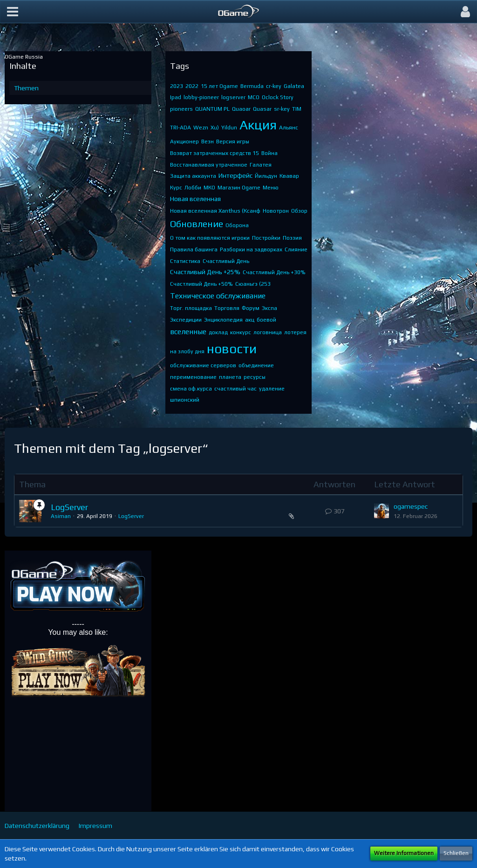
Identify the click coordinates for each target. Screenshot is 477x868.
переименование (193, 377)
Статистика (185, 261)
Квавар (289, 176)
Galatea (294, 86)
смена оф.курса (191, 389)
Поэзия (292, 238)
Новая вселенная (195, 199)
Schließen (456, 853)
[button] (13, 12)
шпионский (185, 400)
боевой (266, 320)
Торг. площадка (191, 308)
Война (269, 153)
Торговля (227, 308)
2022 (192, 86)
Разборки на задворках (251, 249)
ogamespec (411, 506)
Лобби (193, 188)
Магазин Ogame (239, 188)
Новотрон (276, 211)
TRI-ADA (181, 128)
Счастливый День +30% (274, 272)
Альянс (289, 128)
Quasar (262, 109)
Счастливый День (226, 261)
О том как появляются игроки (210, 238)
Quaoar (241, 109)
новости (232, 349)
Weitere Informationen (404, 853)
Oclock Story (278, 97)
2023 (177, 86)
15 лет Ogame (219, 86)
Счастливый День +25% (205, 272)
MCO (254, 97)
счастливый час (235, 389)
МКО (209, 188)
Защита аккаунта (193, 176)
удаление (272, 389)
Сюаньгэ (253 (253, 284)
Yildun (229, 128)
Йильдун (266, 176)
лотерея (295, 332)
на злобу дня (187, 351)
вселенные (188, 332)
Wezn (201, 128)
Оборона (237, 225)
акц (250, 320)
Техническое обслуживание (218, 296)
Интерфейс (235, 175)
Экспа (269, 308)
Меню (271, 188)
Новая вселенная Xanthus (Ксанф (215, 211)
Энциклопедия (223, 320)
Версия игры (233, 141)
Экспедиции (186, 320)
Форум (251, 308)
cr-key (274, 86)
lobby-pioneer (201, 97)
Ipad (176, 97)
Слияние (296, 249)
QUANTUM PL (212, 109)
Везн (208, 141)
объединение (256, 365)
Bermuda (252, 86)
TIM (297, 109)
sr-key (282, 109)
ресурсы (255, 377)
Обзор (299, 211)
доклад (218, 332)
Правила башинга (194, 249)
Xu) (215, 128)
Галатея (261, 165)
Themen (26, 88)
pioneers (181, 109)
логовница (268, 332)
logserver (233, 97)
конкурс (241, 332)
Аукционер (184, 141)
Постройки (266, 238)
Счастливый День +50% (201, 284)
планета (230, 377)
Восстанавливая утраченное (209, 165)
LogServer (69, 507)
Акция (258, 125)
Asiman (61, 516)
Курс (176, 188)
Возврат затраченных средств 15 (215, 153)
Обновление (197, 224)
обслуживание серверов (203, 365)
